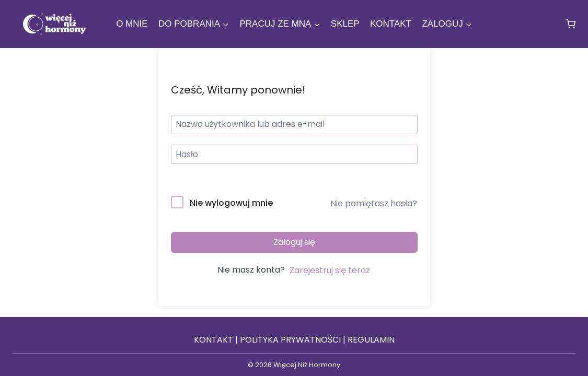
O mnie (132, 24)
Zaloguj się (294, 242)
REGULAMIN (371, 340)
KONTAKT (214, 340)
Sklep (345, 24)
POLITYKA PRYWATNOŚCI (290, 340)
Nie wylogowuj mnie (231, 203)
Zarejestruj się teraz (330, 270)
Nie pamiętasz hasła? (374, 203)
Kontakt (391, 24)
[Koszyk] (570, 24)
